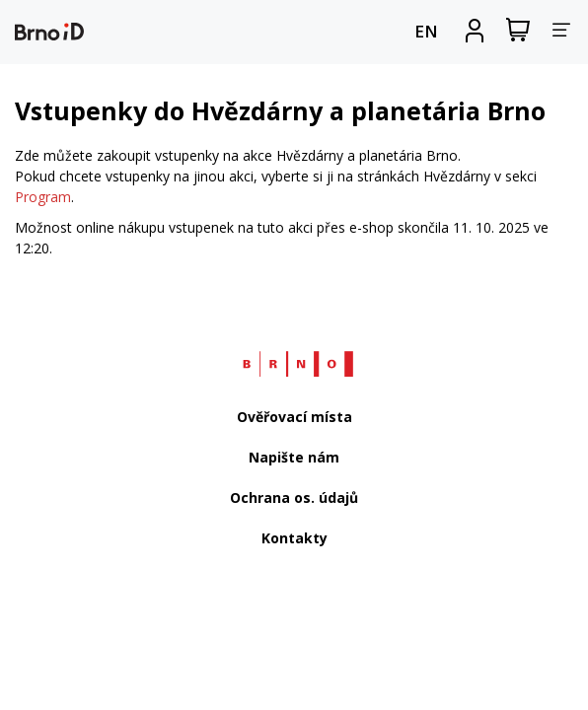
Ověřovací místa (294, 417)
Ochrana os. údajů (294, 497)
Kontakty (294, 538)
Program (43, 197)
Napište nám (294, 457)
